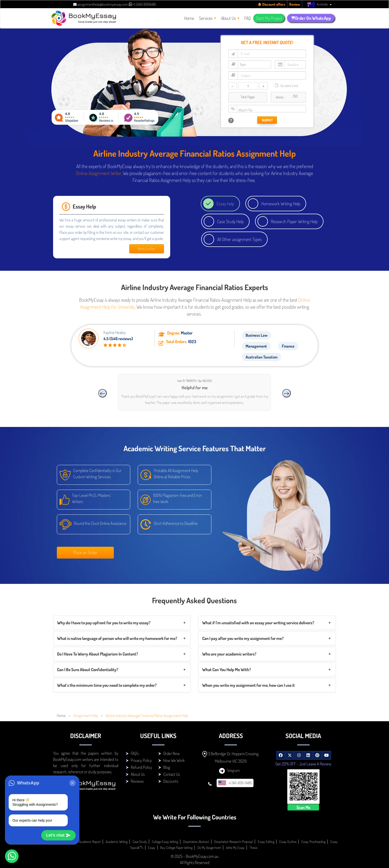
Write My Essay (235, 848)
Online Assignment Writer (98, 173)
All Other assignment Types (239, 239)
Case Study (140, 842)
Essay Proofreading (313, 842)
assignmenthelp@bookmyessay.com (101, 4)
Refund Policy (141, 767)
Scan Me (303, 807)
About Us (138, 774)
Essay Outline (288, 842)
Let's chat (58, 835)
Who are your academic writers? (229, 654)
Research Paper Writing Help (294, 221)
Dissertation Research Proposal (233, 842)
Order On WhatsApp (311, 18)
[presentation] (102, 393)
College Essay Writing (165, 842)
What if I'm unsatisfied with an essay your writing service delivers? (258, 623)
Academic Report (90, 842)
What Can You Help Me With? (227, 670)
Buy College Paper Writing (176, 848)
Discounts (171, 781)
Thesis (253, 848)
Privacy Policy (141, 760)
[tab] (122, 623)
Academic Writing (117, 842)
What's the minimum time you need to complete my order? (107, 685)
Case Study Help (230, 221)
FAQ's (135, 753)
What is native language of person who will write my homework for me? (117, 638)
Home (61, 716)
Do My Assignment (209, 848)
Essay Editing (266, 842)
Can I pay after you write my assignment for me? (243, 638)
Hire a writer (146, 249)
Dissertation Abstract (196, 842)
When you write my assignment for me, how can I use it (248, 685)
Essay (152, 848)
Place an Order (85, 552)
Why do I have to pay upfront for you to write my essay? (104, 623)
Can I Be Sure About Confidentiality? (88, 670)
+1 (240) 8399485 (142, 4)
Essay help (225, 204)
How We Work (174, 760)
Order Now (171, 753)
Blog (167, 767)
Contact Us (172, 774)
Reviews (137, 781)
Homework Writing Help (281, 204)
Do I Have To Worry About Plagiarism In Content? (97, 654)
